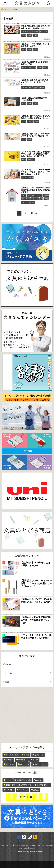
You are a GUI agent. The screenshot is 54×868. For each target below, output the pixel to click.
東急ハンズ (31, 160)
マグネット (35, 199)
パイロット (44, 32)
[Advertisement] (27, 715)
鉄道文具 (25, 202)
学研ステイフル (41, 764)
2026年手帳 (11, 785)
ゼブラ (35, 760)
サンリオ (30, 121)
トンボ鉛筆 (35, 32)
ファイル (46, 195)
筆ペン (45, 67)
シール (9, 780)
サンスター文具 (27, 88)
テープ (24, 139)
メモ (42, 199)
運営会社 (32, 848)
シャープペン (26, 32)
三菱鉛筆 (9, 760)
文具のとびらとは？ (6, 845)
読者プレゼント (43, 785)
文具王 (35, 35)
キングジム (10, 764)
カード (24, 121)
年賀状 (29, 35)
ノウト (24, 103)
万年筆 (24, 35)
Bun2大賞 (10, 790)
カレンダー (31, 195)
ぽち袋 (24, 50)
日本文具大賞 (26, 785)
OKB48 (39, 780)
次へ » (34, 213)
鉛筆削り (32, 202)
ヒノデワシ (39, 755)
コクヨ (26, 755)
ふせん (24, 195)
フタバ (29, 50)
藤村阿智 (42, 88)
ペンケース (23, 790)
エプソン (25, 178)
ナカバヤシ (23, 760)
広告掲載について (36, 845)
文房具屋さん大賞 (24, 780)
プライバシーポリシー (21, 845)
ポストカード (26, 199)
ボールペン (32, 67)
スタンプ (25, 67)
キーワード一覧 (26, 797)
